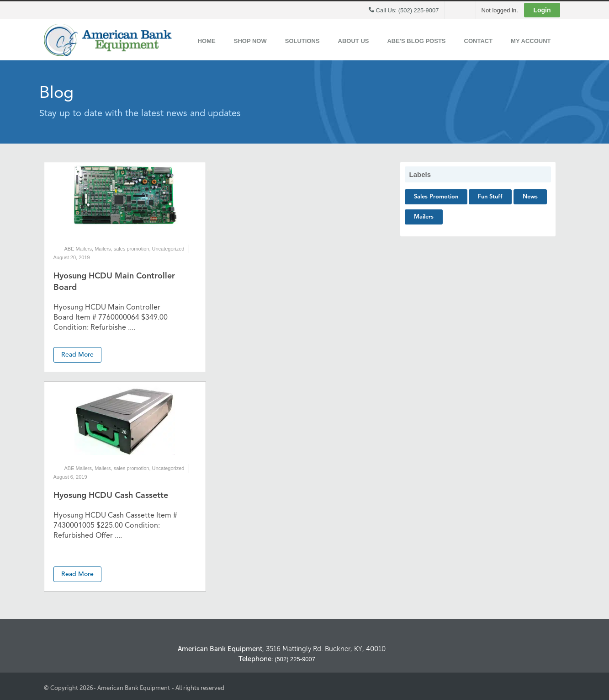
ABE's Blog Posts (416, 41)
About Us (354, 41)
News (530, 197)
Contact (479, 41)
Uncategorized (168, 249)
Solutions (302, 41)
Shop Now (250, 41)
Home (207, 41)
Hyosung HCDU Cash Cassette (111, 496)
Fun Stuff (490, 197)
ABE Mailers (78, 249)
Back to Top (527, 620)
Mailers (103, 249)
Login (542, 10)
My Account (531, 41)
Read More (77, 355)
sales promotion (132, 249)
